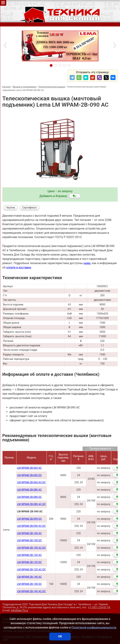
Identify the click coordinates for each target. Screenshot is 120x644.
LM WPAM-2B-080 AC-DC (31, 504)
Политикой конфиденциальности (94, 627)
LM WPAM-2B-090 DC (29, 519)
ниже (87, 263)
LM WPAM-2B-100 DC (29, 541)
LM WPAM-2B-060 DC (29, 475)
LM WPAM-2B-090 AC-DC (31, 526)
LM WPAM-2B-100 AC (29, 533)
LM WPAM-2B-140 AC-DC (31, 591)
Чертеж (10, 208)
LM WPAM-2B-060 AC (29, 468)
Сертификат (29, 208)
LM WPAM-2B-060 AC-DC (31, 482)
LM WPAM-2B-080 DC (29, 497)
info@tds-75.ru (19, 611)
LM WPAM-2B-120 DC (29, 562)
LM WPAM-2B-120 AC (29, 555)
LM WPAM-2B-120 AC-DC (31, 570)
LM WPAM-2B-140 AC (29, 577)
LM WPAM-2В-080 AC (29, 490)
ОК (60, 636)
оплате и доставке (19, 267)
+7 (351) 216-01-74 (99, 607)
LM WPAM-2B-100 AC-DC (31, 548)
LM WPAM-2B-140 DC (29, 584)
